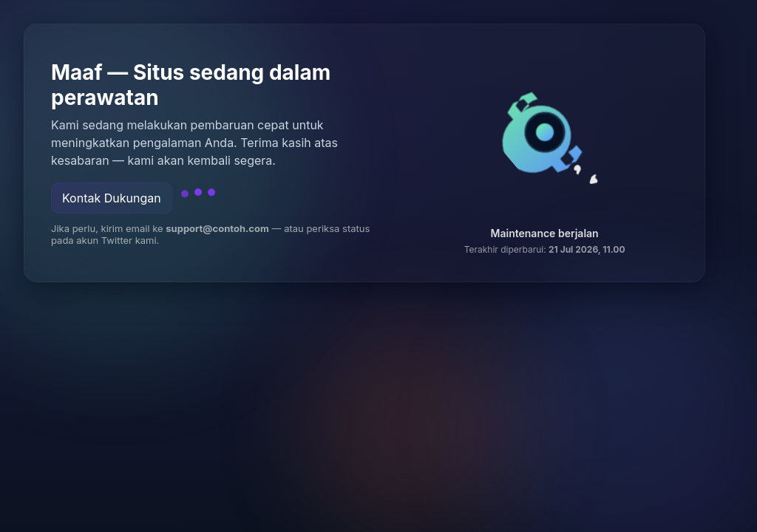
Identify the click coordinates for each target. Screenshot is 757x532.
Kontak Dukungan (112, 198)
